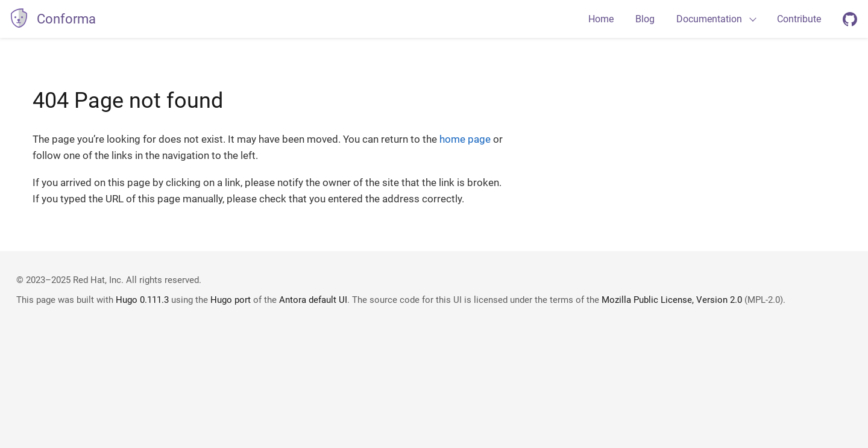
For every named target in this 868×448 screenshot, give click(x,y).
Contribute (799, 19)
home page (465, 139)
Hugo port (231, 300)
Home (601, 19)
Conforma (66, 19)
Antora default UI (313, 300)
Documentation (709, 19)
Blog (645, 19)
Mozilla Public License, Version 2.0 (672, 300)
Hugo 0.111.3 (142, 300)
